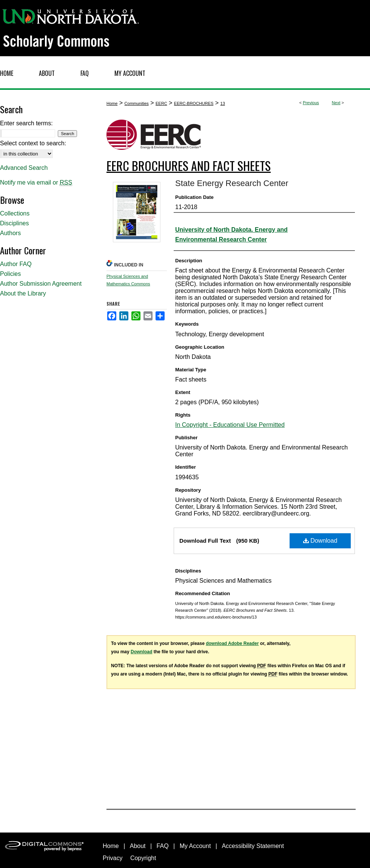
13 (223, 103)
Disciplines (14, 223)
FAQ (163, 846)
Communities (137, 103)
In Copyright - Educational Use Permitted (230, 425)
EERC (161, 103)
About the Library (23, 293)
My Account (195, 846)
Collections (15, 213)
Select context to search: (33, 143)
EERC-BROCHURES (194, 103)
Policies (10, 274)
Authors (10, 233)
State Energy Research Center (232, 183)
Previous (311, 103)
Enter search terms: (26, 123)
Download (320, 541)
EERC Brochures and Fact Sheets (189, 165)
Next (336, 103)
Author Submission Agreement (41, 284)
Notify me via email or (36, 183)
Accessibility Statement (253, 846)
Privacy (113, 858)
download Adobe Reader (232, 643)
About (138, 846)
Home (112, 103)
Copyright (143, 858)
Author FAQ (16, 264)
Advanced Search (24, 168)
